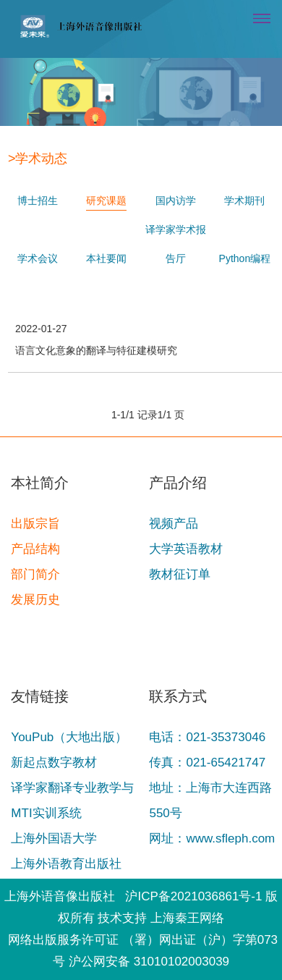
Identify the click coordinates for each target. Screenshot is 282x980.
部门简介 (35, 574)
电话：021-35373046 (207, 737)
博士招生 (38, 184)
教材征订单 (180, 574)
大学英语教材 (186, 549)
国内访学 (176, 184)
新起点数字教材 (54, 763)
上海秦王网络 (187, 918)
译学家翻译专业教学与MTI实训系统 (72, 801)
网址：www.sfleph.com (212, 839)
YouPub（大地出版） (69, 737)
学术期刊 (244, 184)
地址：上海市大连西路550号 (210, 801)
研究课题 (106, 184)
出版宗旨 (35, 524)
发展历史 (35, 600)
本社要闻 (106, 242)
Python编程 (245, 242)
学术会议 (38, 242)
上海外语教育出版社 (66, 864)
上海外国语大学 (54, 839)
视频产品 (174, 524)
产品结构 (35, 549)
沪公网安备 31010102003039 (149, 962)
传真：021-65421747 (207, 763)
